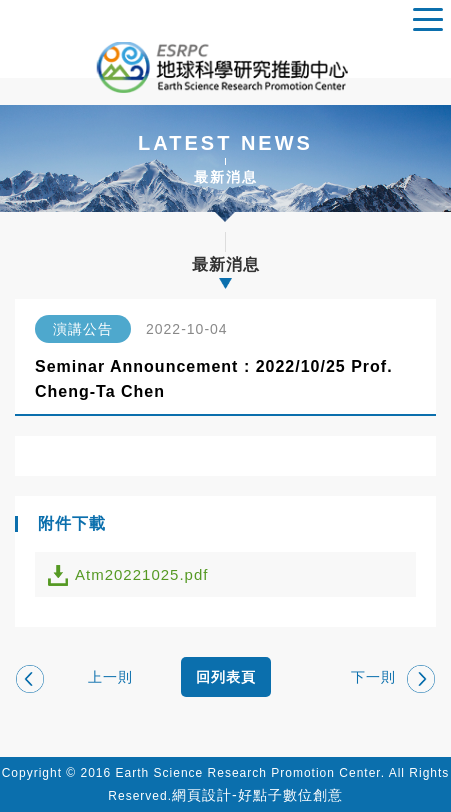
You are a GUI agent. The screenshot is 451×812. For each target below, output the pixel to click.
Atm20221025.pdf (141, 574)
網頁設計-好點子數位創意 (257, 795)
